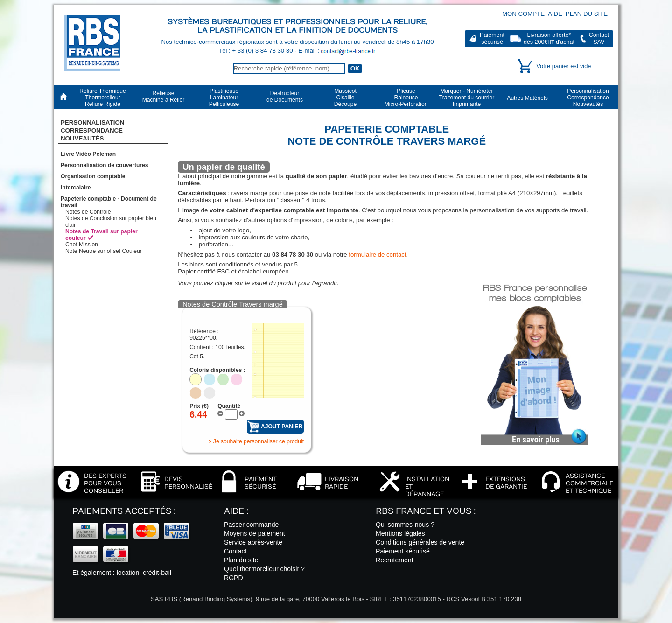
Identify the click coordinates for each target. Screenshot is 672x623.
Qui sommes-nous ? (405, 525)
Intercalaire (76, 188)
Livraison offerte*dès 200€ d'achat (549, 38)
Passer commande (251, 525)
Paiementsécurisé (492, 38)
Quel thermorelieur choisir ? (264, 569)
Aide (555, 14)
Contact (235, 551)
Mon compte (523, 14)
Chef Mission (82, 245)
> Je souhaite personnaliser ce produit (256, 441)
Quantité (229, 406)
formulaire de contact (377, 255)
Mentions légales (400, 533)
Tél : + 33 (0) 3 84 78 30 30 (256, 51)
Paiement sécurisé (403, 551)
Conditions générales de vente (420, 542)
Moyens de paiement (255, 533)
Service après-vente (253, 542)
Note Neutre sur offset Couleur (104, 251)
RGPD (234, 578)
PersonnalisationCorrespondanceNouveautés (92, 131)
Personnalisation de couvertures (105, 165)
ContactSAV (599, 38)
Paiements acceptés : (124, 511)
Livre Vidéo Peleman (88, 154)
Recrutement (395, 560)
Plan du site (587, 14)
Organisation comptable (93, 176)
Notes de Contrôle (88, 212)
